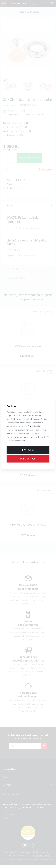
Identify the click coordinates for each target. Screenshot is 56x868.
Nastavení (28, 450)
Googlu (31, 426)
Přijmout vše (28, 459)
